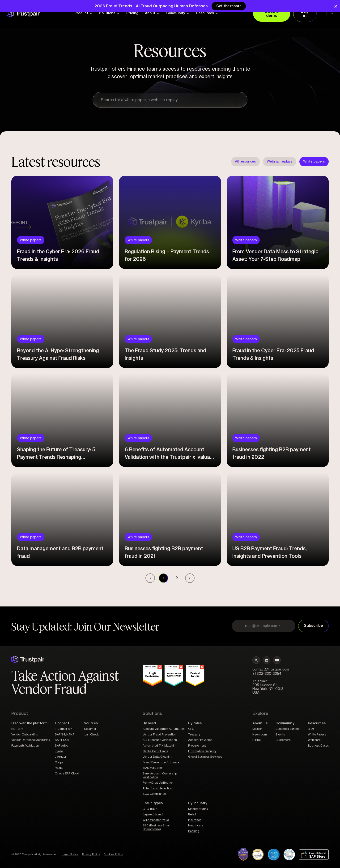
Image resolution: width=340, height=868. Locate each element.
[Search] (241, 100)
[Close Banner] (336, 6)
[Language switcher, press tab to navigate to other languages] (326, 13)
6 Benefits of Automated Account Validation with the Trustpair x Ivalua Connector (167, 456)
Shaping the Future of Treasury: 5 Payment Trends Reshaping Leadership (56, 456)
